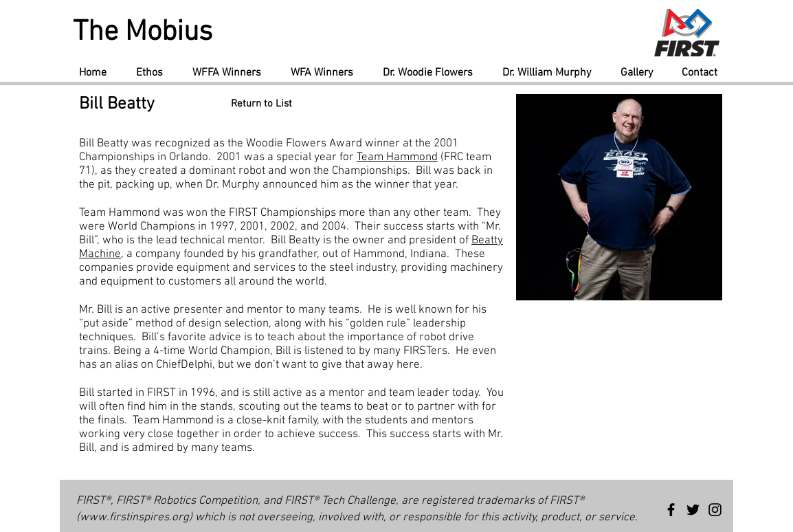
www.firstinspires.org (134, 518)
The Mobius (143, 33)
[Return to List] (261, 104)
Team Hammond (397, 157)
